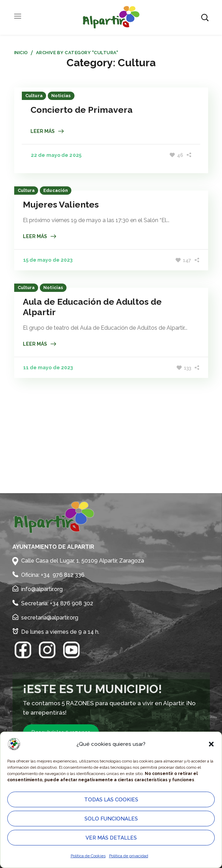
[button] (211, 744)
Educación (56, 191)
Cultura (35, 96)
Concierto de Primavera (82, 110)
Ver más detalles (111, 838)
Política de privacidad (129, 856)
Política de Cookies (88, 856)
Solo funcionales (111, 819)
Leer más (43, 131)
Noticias (61, 96)
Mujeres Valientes (61, 205)
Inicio (21, 53)
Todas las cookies (111, 800)
